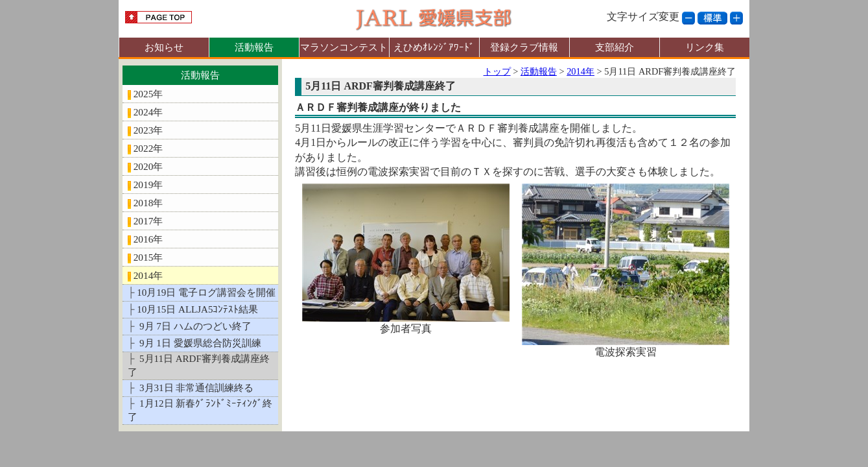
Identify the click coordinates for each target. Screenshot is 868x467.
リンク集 (705, 47)
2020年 (148, 166)
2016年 (148, 239)
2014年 (148, 275)
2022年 (148, 148)
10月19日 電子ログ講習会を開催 (206, 293)
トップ (497, 71)
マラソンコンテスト (344, 47)
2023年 (148, 130)
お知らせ (164, 47)
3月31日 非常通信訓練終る (195, 388)
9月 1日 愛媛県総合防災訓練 (199, 343)
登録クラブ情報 (524, 47)
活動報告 (254, 47)
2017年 (148, 221)
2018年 (148, 203)
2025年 (148, 94)
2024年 (148, 112)
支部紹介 (615, 47)
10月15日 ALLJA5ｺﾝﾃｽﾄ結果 (197, 309)
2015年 (148, 257)
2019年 (148, 185)
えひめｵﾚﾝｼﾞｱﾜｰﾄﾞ (434, 47)
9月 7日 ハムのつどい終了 (194, 326)
